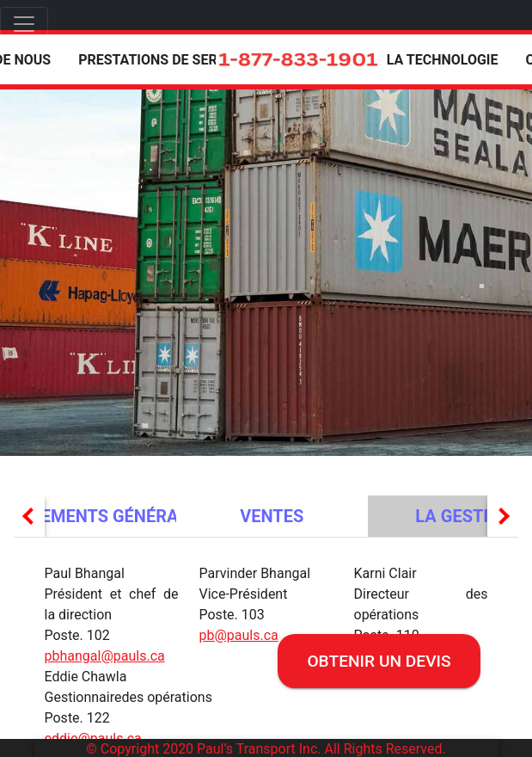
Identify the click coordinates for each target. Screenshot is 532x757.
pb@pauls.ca (239, 635)
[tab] (272, 516)
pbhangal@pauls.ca (105, 656)
